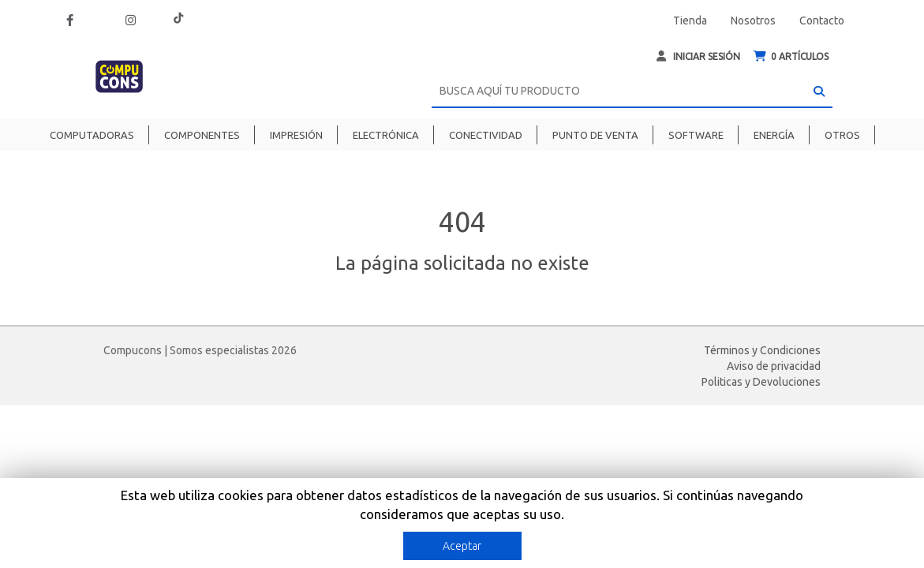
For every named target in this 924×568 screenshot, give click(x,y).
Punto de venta (595, 135)
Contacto (822, 21)
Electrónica (386, 135)
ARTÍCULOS (791, 56)
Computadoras (92, 135)
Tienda (690, 21)
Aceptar (462, 546)
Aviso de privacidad (774, 366)
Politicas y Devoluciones (761, 382)
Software (696, 135)
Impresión (296, 135)
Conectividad (486, 135)
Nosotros (753, 21)
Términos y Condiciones (762, 350)
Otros (842, 135)
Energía (774, 135)
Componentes (202, 135)
